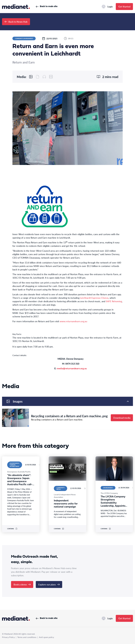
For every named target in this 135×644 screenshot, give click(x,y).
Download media (122, 418)
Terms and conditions (27, 637)
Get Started (124, 6)
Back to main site (47, 6)
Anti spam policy (46, 637)
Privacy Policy (8, 637)
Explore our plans (49, 584)
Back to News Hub (16, 22)
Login (107, 7)
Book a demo (22, 584)
